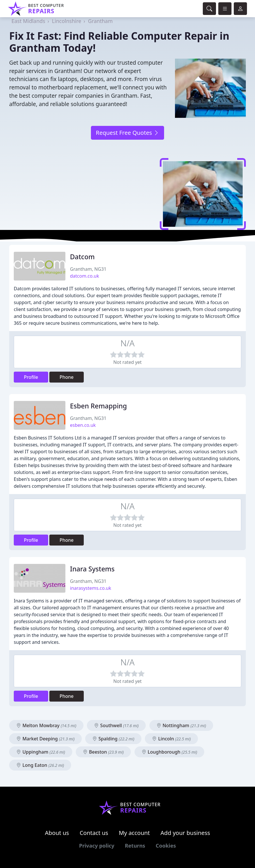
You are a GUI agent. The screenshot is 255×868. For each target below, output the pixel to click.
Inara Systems (92, 569)
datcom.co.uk (84, 276)
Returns (135, 846)
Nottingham (181, 725)
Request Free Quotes (127, 133)
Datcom (82, 257)
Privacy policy (97, 846)
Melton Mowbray (46, 725)
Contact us (94, 833)
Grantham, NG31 (88, 269)
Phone (67, 377)
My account (134, 833)
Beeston (103, 752)
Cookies (166, 846)
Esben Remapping (98, 406)
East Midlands (28, 21)
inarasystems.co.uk (91, 588)
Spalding (113, 739)
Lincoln (171, 739)
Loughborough (170, 752)
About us (57, 833)
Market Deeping (45, 739)
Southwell (116, 725)
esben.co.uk (83, 425)
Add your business (185, 833)
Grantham (100, 21)
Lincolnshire (67, 21)
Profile (31, 377)
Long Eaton (40, 765)
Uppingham (41, 752)
